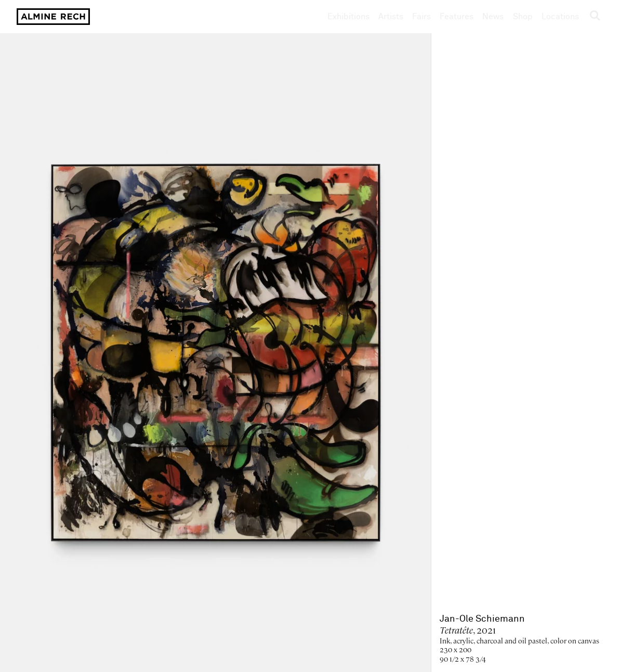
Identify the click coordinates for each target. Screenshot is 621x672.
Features (457, 17)
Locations (560, 17)
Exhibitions (348, 17)
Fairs (421, 17)
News (493, 17)
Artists (391, 17)
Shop (523, 16)
